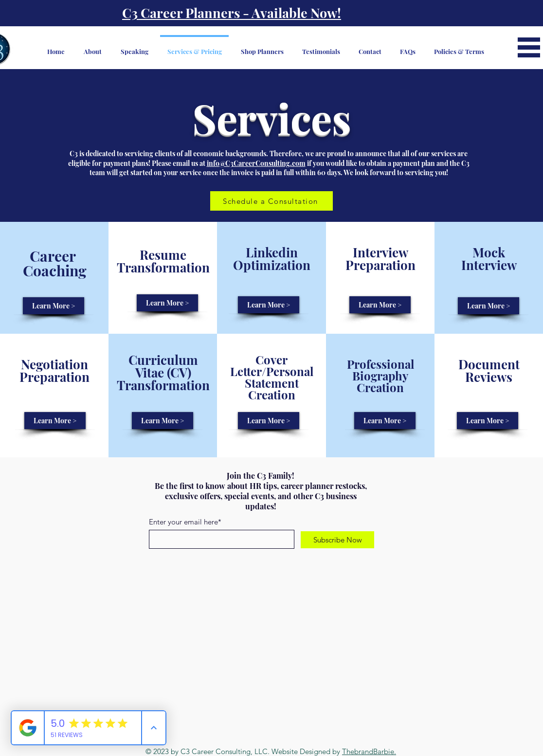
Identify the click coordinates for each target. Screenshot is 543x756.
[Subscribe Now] (337, 540)
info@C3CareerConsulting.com (256, 163)
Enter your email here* (185, 522)
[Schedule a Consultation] (271, 201)
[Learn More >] (54, 306)
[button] (529, 47)
